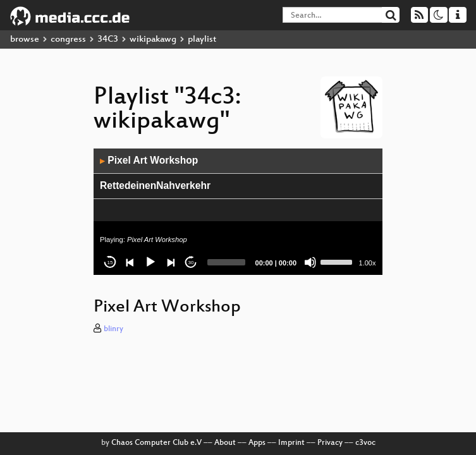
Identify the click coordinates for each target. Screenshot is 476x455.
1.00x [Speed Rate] (368, 263)
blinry (113, 329)
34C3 (108, 39)
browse (25, 39)
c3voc (365, 443)
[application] (238, 212)
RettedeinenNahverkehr (155, 185)
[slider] (226, 262)
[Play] (150, 262)
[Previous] (130, 262)
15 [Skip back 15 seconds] (110, 263)
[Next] (171, 262)
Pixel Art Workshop (149, 160)
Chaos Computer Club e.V (156, 443)
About (225, 443)
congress (68, 39)
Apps (257, 443)
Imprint (291, 443)
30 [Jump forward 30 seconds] (191, 263)
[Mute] (310, 262)
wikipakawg (153, 39)
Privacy (330, 443)
